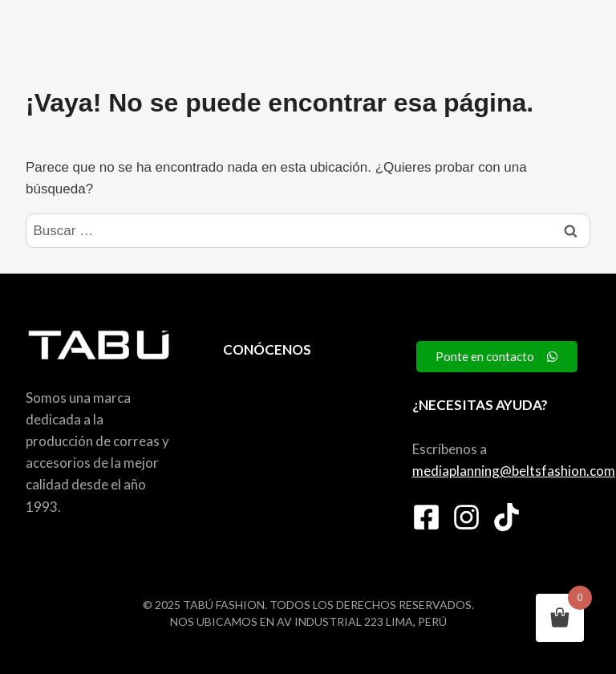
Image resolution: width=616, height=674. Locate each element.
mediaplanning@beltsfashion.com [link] (514, 471)
